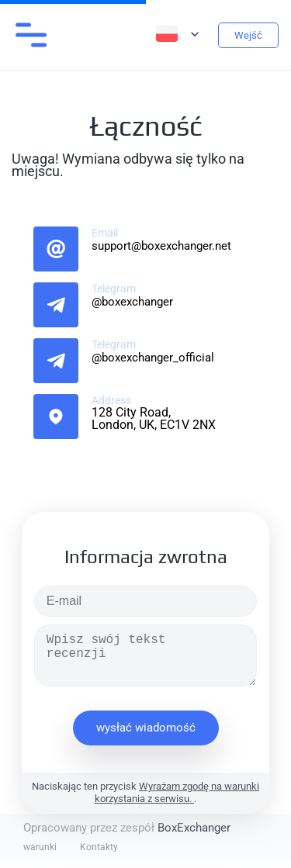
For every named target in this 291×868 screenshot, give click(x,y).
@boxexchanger (132, 302)
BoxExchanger (194, 828)
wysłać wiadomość (146, 728)
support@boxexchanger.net (161, 246)
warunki (40, 847)
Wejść (248, 35)
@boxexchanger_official (153, 358)
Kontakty (99, 847)
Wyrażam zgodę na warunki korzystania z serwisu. (177, 792)
